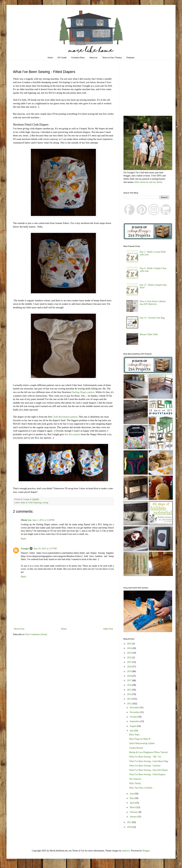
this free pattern (72, 434)
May (132, 798)
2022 (130, 658)
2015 (130, 690)
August (133, 726)
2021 (130, 662)
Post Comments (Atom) (36, 634)
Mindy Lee (26, 520)
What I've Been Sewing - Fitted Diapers (147, 774)
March (133, 807)
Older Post (108, 629)
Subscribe (11, 860)
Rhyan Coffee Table (149, 334)
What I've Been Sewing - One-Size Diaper (148, 770)
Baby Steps (134, 735)
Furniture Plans (78, 58)
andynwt (126, 851)
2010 (130, 827)
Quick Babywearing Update (142, 743)
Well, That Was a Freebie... (141, 788)
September (135, 721)
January (133, 817)
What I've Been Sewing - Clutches (145, 766)
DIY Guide (62, 58)
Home (50, 58)
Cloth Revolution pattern (65, 417)
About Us (93, 58)
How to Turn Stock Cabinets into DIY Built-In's (153, 303)
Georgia (25, 549)
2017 (130, 680)
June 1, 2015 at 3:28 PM (43, 520)
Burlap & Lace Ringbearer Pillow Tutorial (148, 752)
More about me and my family (149, 182)
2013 (130, 699)
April (132, 803)
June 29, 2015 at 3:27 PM (45, 549)
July (132, 731)
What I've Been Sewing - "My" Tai (145, 757)
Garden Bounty (136, 748)
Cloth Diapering (35, 503)
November (135, 712)
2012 (130, 704)
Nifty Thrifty (135, 783)
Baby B (24, 503)
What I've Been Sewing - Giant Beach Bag (149, 761)
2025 (130, 644)
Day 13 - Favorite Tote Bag (152, 318)
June (132, 794)
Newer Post (19, 629)
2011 (130, 822)
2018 (130, 676)
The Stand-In (135, 779)
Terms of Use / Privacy (112, 58)
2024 (130, 648)
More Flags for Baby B (140, 739)
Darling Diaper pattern (83, 392)
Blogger (146, 851)
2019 (130, 671)
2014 (130, 694)
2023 (130, 653)
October (134, 717)
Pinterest (130, 58)
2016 (130, 685)
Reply (23, 539)
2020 (130, 667)
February (134, 812)
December (135, 708)
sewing (45, 503)
